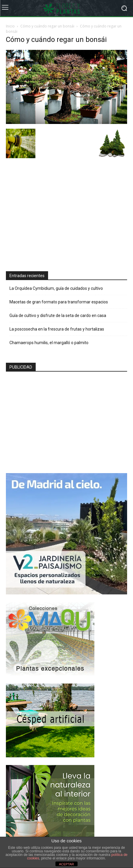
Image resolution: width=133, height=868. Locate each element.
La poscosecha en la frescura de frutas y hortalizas (57, 329)
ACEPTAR (66, 864)
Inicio (10, 26)
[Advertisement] (50, 215)
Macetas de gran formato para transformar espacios (59, 302)
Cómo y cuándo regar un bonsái (47, 26)
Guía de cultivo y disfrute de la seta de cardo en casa (58, 316)
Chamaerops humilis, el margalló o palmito (49, 343)
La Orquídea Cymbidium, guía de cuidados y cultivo (56, 288)
